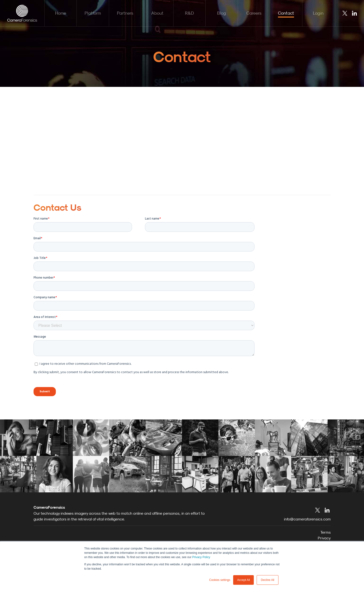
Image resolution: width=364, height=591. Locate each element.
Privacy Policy (201, 557)
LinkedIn (354, 13)
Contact (286, 13)
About (157, 13)
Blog (222, 13)
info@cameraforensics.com (307, 519)
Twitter (345, 13)
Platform (93, 13)
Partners (125, 13)
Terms (326, 532)
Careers (254, 13)
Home (61, 13)
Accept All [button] (244, 580)
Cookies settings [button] (220, 580)
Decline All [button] (267, 580)
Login (318, 13)
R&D (189, 13)
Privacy (324, 538)
